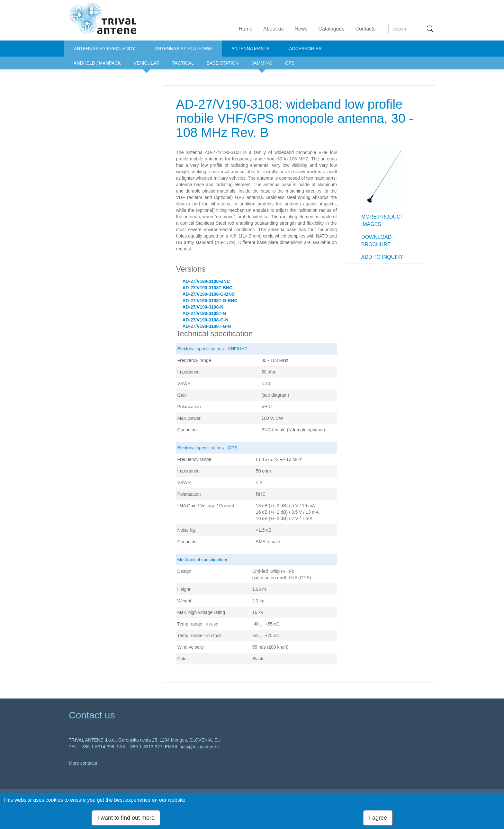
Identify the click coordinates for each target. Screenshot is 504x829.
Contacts (365, 29)
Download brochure (376, 241)
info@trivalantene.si (201, 747)
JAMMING (262, 63)
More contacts (83, 763)
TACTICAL (183, 63)
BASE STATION (223, 63)
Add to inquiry (382, 257)
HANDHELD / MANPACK (96, 63)
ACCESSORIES (305, 49)
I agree (378, 818)
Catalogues (331, 29)
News (301, 29)
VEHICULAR (147, 63)
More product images (382, 221)
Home (246, 29)
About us (273, 29)
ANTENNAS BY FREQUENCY (104, 49)
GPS (290, 63)
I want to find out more (126, 818)
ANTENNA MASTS (250, 49)
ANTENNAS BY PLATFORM (183, 49)
